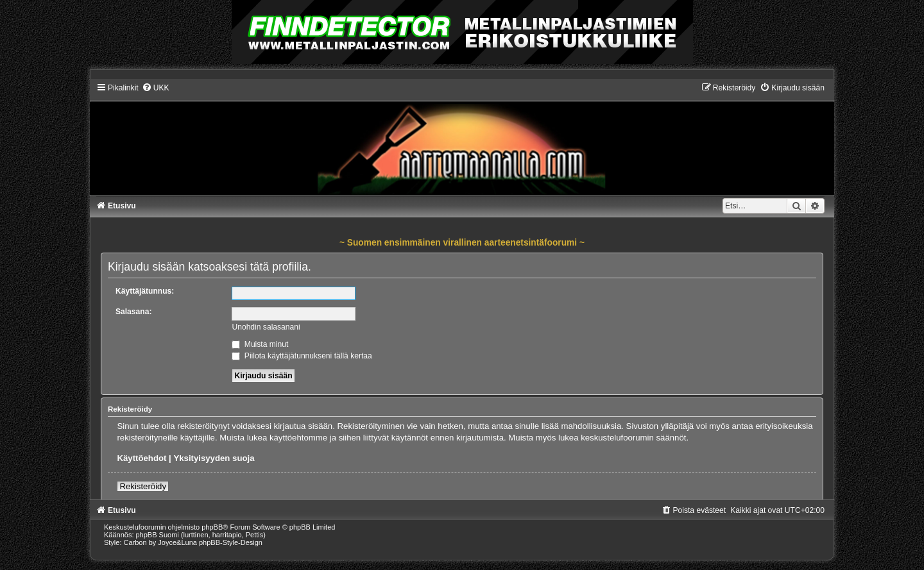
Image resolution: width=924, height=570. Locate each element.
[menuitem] (156, 88)
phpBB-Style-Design (231, 542)
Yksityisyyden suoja (214, 458)
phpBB (212, 527)
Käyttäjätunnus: (145, 291)
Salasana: (133, 312)
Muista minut (260, 344)
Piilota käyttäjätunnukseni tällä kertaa (302, 356)
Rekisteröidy (143, 486)
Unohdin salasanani (266, 327)
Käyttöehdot (141, 458)
